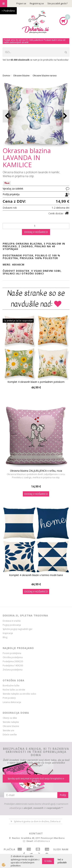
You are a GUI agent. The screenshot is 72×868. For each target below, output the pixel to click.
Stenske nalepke (11, 722)
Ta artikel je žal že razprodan (18, 321)
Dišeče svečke (10, 735)
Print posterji (9, 698)
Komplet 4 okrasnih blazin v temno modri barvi (36, 575)
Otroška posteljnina (13, 657)
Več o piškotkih (62, 861)
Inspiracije (8, 633)
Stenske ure (8, 730)
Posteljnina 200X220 (13, 661)
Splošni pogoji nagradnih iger (18, 629)
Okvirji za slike (10, 718)
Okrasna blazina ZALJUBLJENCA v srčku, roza (36, 471)
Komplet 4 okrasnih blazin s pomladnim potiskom (36, 382)
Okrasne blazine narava (45, 76)
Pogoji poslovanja (12, 625)
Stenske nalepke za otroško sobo (19, 694)
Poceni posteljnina (12, 653)
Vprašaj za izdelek (13, 189)
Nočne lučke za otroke (14, 690)
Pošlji (63, 795)
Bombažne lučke (11, 686)
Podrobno (8, 11)
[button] (65, 116)
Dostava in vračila (12, 621)
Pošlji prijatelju (11, 194)
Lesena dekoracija (12, 702)
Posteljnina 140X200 (13, 666)
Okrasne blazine (21, 76)
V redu (48, 861)
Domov (6, 76)
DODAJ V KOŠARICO (36, 232)
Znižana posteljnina (13, 670)
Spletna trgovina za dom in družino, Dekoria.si (37, 821)
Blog (5, 637)
